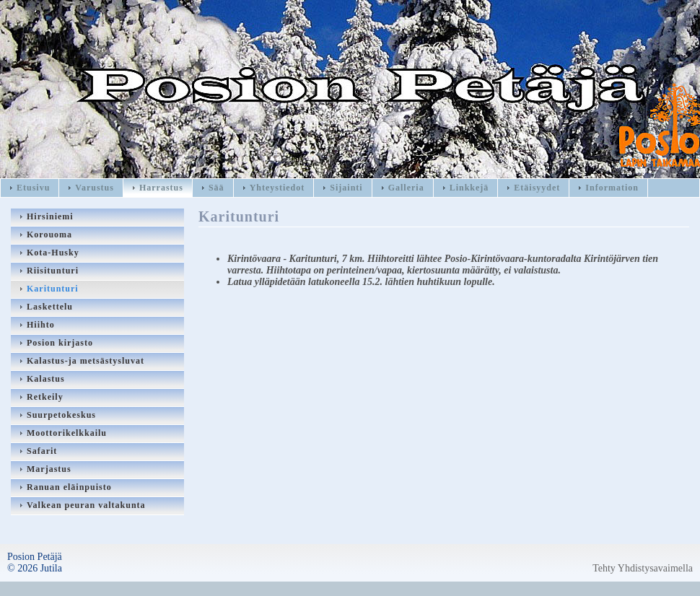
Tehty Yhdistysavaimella (643, 568)
